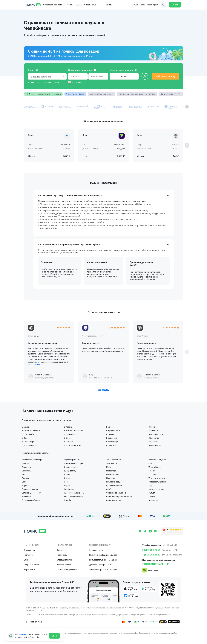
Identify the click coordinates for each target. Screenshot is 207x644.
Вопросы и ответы (32, 565)
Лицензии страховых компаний (103, 570)
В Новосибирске (29, 445)
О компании (29, 550)
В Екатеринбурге (29, 434)
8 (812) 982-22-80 (151, 555)
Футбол (47, 82)
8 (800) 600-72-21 (151, 550)
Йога (66, 482)
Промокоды (62, 555)
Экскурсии (153, 500)
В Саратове (111, 445)
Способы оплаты (64, 560)
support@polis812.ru (153, 564)
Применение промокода (67, 570)
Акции (133, 5)
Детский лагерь (35, 82)
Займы (107, 5)
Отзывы (60, 550)
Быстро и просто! (91, 343)
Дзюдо (67, 478)
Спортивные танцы (115, 500)
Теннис (152, 471)
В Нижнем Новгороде (74, 431)
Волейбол (26, 496)
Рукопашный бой (114, 485)
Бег (23, 474)
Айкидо (25, 463)
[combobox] (47, 76)
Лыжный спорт (113, 463)
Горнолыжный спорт (31, 500)
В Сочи (25, 438)
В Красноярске (113, 431)
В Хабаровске (155, 445)
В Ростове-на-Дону (73, 445)
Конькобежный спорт (74, 496)
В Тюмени (153, 427)
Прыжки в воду (113, 482)
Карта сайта (29, 570)
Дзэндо (68, 474)
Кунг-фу (68, 500)
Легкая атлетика (114, 460)
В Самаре (68, 442)
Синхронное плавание (116, 493)
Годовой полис (78, 82)
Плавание (111, 478)
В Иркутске (153, 442)
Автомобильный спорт (32, 460)
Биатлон (26, 478)
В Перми (110, 434)
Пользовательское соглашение (103, 560)
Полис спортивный (146, 343)
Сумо (151, 463)
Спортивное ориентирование (119, 496)
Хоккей (152, 496)
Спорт (87, 5)
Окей (54, 636)
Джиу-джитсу (70, 471)
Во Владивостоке (156, 434)
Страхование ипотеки (54, 5)
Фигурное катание (157, 489)
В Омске (68, 438)
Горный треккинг (72, 460)
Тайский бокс (154, 467)
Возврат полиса (64, 565)
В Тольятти (153, 431)
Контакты (28, 555)
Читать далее (34, 365)
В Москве (26, 427)
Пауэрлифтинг (113, 474)
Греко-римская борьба (74, 463)
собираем (23, 634)
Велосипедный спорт (31, 493)
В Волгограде (112, 442)
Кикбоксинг (69, 489)
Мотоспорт (111, 471)
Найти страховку (165, 76)
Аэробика (26, 467)
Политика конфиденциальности (104, 555)
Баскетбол (27, 471)
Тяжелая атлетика (157, 478)
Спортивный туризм (157, 460)
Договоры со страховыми (101, 565)
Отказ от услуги (96, 550)
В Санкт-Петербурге (31, 431)
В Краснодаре (28, 442)
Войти (175, 5)
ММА (109, 467)
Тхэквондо (153, 474)
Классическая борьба (74, 493)
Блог (143, 5)
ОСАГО (79, 5)
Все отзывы (104, 390)
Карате (67, 485)
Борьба (25, 485)
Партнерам (153, 5)
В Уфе (109, 427)
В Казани (68, 427)
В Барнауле (154, 438)
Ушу (150, 485)
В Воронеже (112, 438)
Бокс (24, 482)
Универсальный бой (157, 482)
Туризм (70, 5)
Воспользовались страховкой (43, 343)
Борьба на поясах (30, 489)
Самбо (56, 82)
